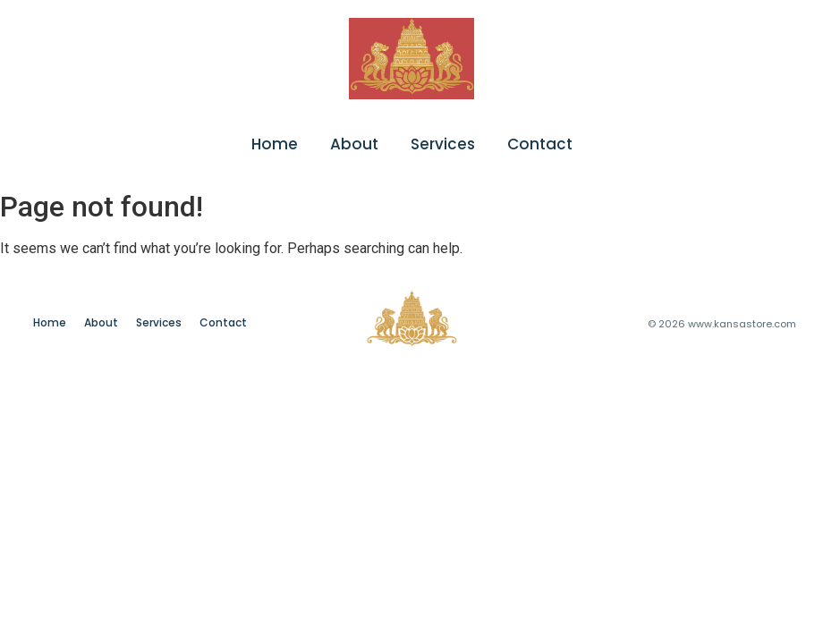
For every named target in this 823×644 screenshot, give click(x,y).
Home (275, 144)
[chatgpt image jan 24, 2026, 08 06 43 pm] (411, 59)
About (354, 144)
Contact (540, 144)
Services (443, 144)
